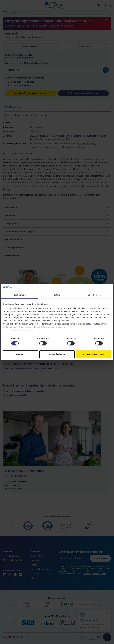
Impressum (28, 330)
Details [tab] (57, 295)
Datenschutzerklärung (97, 324)
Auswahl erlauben (57, 354)
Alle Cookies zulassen (93, 354)
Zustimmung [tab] (20, 295)
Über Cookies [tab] (94, 295)
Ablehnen (21, 354)
